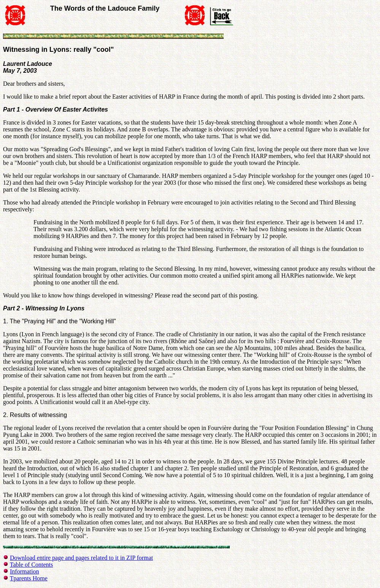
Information (24, 571)
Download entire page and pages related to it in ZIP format (81, 558)
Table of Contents (32, 565)
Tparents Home (29, 578)
